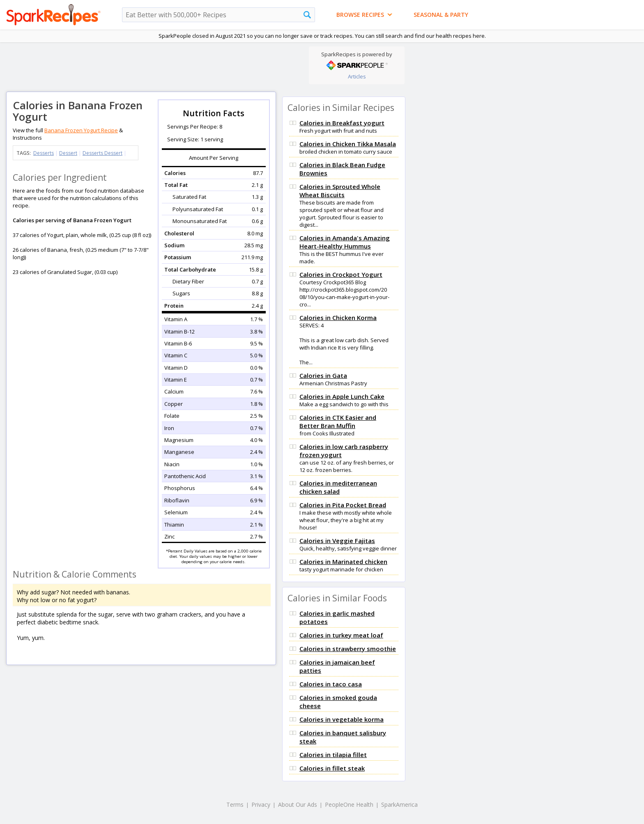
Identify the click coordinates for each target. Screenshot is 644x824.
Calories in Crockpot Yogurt (341, 274)
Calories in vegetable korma (342, 719)
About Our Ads (298, 804)
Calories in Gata (323, 375)
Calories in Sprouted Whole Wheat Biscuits (340, 191)
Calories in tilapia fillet (333, 755)
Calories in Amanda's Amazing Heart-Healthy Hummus (345, 242)
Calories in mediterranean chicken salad (338, 487)
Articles (357, 76)
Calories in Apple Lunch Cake (342, 396)
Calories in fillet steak (332, 768)
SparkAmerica (399, 804)
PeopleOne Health (349, 804)
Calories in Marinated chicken (343, 562)
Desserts (44, 153)
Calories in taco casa (331, 684)
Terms (235, 804)
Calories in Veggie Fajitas (337, 541)
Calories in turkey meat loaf (341, 635)
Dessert (68, 153)
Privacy (261, 804)
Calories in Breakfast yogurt (342, 123)
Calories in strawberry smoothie (348, 649)
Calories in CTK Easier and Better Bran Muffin (338, 421)
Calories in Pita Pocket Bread (343, 505)
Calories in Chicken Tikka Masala (348, 144)
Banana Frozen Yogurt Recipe (81, 130)
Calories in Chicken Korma (338, 318)
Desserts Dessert (102, 153)
